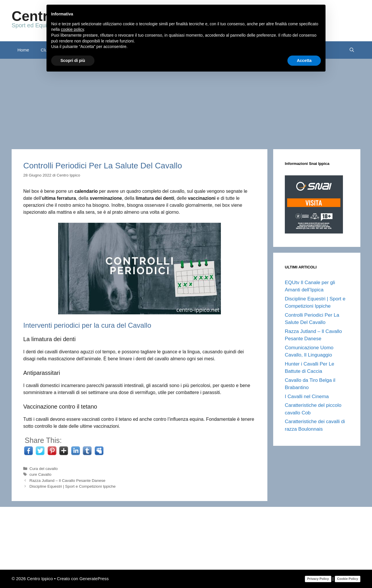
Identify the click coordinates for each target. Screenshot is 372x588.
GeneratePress (94, 579)
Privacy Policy (318, 579)
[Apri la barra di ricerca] (352, 50)
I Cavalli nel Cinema (307, 397)
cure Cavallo (40, 474)
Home (23, 50)
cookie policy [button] (72, 29)
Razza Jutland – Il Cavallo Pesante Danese (67, 481)
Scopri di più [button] (73, 60)
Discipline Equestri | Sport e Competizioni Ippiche (73, 486)
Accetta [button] (304, 60)
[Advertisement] (186, 102)
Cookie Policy (348, 579)
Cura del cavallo (43, 469)
